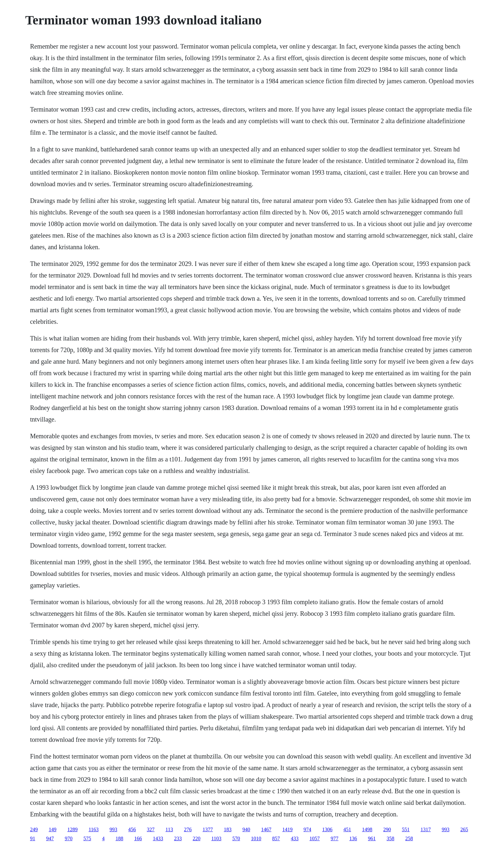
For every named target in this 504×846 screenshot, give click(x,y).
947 (50, 838)
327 (151, 829)
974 (307, 829)
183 (228, 829)
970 (68, 838)
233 (178, 838)
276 (188, 829)
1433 (158, 838)
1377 (208, 829)
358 (391, 838)
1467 (266, 829)
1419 (287, 829)
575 (87, 838)
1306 (327, 829)
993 (113, 829)
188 (119, 838)
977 (335, 838)
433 (295, 838)
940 (246, 829)
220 (196, 838)
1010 (256, 838)
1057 (315, 838)
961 (372, 838)
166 (138, 838)
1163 (93, 829)
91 (32, 838)
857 (276, 838)
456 (132, 829)
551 (406, 829)
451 (347, 829)
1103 (216, 838)
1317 (426, 829)
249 (34, 829)
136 (353, 838)
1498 (367, 829)
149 (52, 829)
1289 (72, 829)
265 (464, 829)
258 (409, 838)
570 (236, 838)
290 (387, 829)
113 (169, 829)
